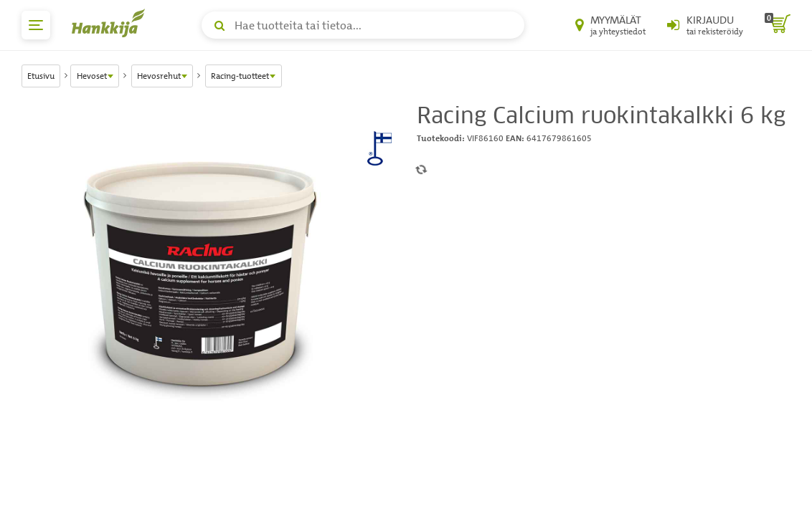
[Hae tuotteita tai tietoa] (363, 25)
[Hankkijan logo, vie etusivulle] (111, 23)
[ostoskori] (778, 25)
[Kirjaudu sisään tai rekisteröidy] (705, 25)
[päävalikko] (36, 25)
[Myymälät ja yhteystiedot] (610, 25)
